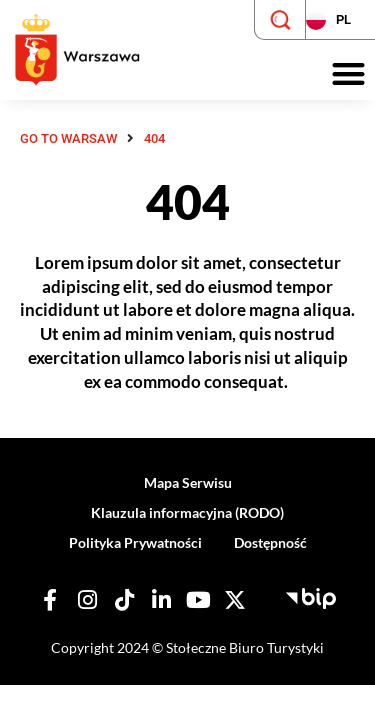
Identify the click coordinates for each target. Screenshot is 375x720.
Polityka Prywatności (135, 542)
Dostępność (270, 542)
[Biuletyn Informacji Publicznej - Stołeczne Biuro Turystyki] (311, 596)
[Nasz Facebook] (50, 600)
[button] (349, 74)
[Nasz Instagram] (87, 600)
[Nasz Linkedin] (161, 600)
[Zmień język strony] (340, 20)
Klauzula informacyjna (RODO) (187, 512)
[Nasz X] (235, 600)
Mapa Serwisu (188, 482)
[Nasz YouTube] (198, 600)
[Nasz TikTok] (124, 600)
